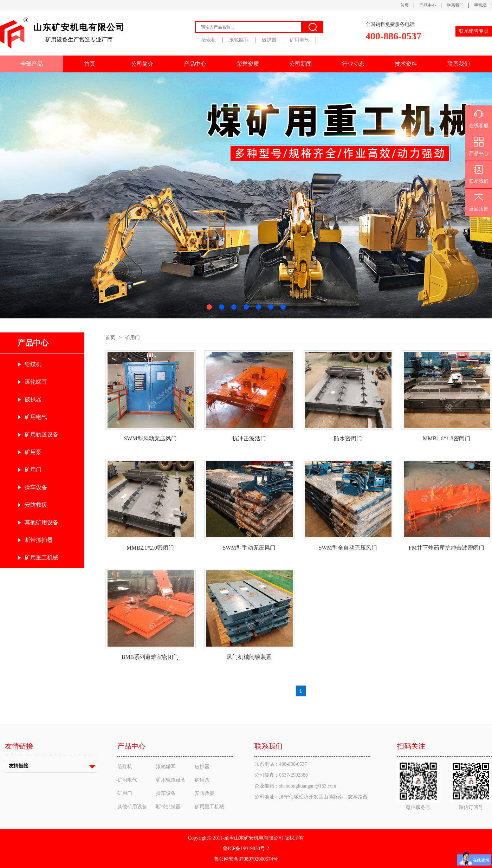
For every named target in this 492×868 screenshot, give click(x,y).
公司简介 (142, 64)
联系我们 (455, 5)
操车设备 (36, 487)
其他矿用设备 (41, 522)
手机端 (480, 5)
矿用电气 (299, 40)
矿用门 (33, 470)
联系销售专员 (474, 31)
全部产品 (32, 64)
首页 (404, 5)
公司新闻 (300, 64)
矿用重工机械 (41, 558)
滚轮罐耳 (239, 40)
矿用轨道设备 (41, 435)
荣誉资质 (248, 64)
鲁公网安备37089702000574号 (246, 859)
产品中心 (428, 5)
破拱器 (269, 40)
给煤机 (209, 40)
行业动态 (353, 64)
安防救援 (36, 505)
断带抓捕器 (39, 540)
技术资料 (406, 64)
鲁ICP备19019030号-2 (246, 848)
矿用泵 (33, 452)
